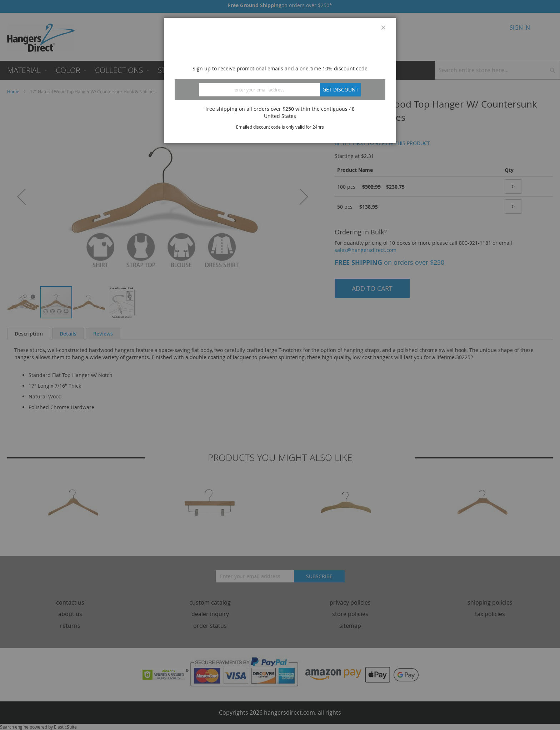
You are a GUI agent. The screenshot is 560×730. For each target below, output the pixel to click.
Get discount (341, 90)
